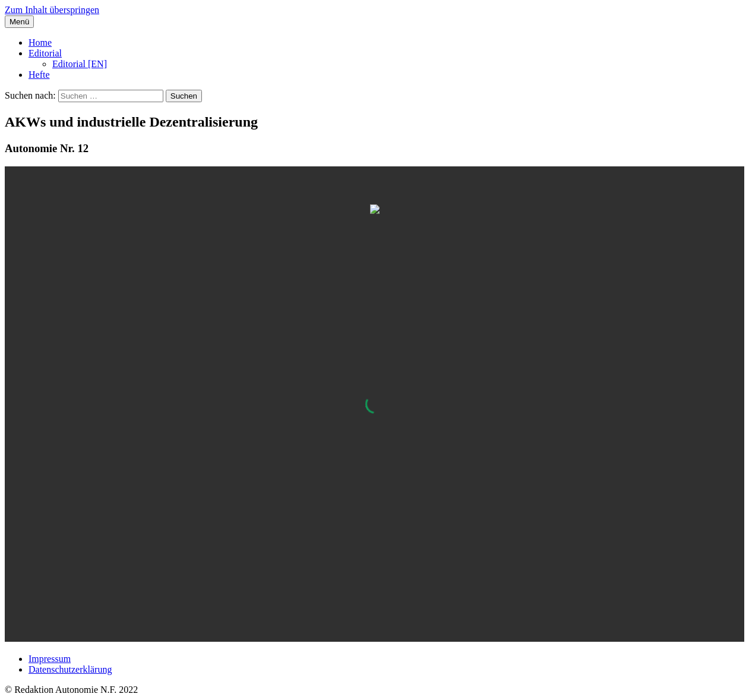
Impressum (50, 659)
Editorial (45, 53)
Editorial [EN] (80, 64)
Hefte (39, 75)
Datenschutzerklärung (70, 669)
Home (40, 42)
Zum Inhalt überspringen (52, 10)
